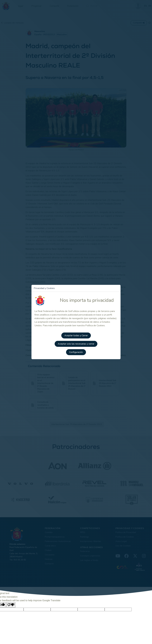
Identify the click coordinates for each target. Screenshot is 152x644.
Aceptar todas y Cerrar (76, 335)
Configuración (76, 352)
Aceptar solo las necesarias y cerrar (76, 344)
